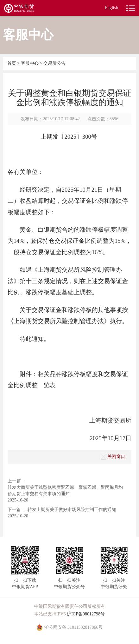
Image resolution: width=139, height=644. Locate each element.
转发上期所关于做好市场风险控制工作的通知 (72, 510)
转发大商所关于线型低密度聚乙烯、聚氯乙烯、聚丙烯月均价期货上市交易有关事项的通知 (65, 491)
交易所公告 (54, 63)
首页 (12, 63)
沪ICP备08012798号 (86, 614)
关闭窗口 (113, 457)
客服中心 (30, 63)
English (111, 8)
